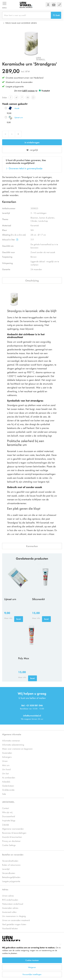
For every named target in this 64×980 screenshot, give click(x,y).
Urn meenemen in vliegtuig (14, 916)
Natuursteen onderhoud (13, 904)
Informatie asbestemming (13, 745)
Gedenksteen (8, 786)
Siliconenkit (38, 599)
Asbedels (6, 782)
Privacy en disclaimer (11, 841)
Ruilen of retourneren (11, 865)
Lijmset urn (19, 117)
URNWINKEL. (8, 802)
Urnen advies (8, 896)
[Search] (56, 15)
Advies (5, 889)
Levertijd (6, 869)
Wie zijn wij (7, 812)
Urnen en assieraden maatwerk (16, 920)
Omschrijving (32, 280)
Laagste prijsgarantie (15, 86)
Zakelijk (6, 825)
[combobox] (27, 15)
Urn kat (5, 773)
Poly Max (24, 658)
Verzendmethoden (10, 861)
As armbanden (9, 777)
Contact (5, 808)
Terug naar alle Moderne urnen (21, 23)
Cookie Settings (9, 845)
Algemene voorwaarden (13, 829)
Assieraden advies (10, 908)
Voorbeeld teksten (10, 928)
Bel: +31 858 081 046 (32, 705)
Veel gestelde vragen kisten (14, 924)
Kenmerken (32, 546)
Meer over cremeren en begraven (17, 749)
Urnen (5, 761)
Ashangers (7, 757)
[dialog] (32, 961)
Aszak (17, 108)
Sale (4, 794)
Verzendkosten (9, 873)
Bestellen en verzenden (13, 854)
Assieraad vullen (9, 912)
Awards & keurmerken (12, 837)
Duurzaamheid (9, 816)
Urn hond (6, 769)
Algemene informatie (12, 734)
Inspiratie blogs (9, 820)
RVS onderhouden (10, 900)
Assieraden (7, 753)
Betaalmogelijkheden (11, 877)
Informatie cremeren (11, 740)
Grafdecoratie (8, 790)
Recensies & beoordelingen (14, 833)
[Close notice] (60, 944)
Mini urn (6, 765)
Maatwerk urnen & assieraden (19, 82)
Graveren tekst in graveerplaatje (26, 168)
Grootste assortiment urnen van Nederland (24, 78)
